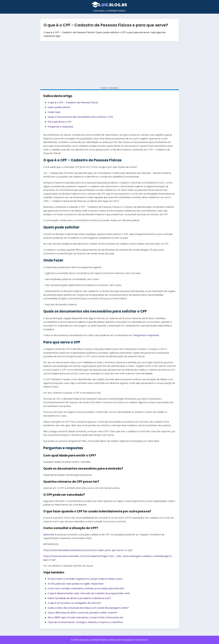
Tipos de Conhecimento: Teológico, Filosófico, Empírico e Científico (85, 622)
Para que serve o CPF (60, 122)
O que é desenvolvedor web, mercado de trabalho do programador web (89, 593)
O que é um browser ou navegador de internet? (74, 603)
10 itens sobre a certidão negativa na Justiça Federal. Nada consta (85, 579)
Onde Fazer (54, 112)
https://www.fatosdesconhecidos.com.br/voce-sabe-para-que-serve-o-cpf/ (88, 550)
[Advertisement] (109, 64)
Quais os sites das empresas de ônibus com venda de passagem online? (88, 608)
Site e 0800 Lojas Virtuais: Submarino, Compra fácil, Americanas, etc (86, 617)
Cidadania (113, 88)
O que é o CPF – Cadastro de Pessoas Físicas (73, 103)
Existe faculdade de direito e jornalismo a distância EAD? (79, 598)
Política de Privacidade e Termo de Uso (129, 640)
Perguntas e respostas (60, 127)
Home (104, 88)
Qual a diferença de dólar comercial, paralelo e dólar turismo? (83, 613)
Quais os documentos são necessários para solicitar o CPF (80, 117)
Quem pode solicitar (59, 107)
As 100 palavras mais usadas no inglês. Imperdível (75, 584)
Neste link (49, 535)
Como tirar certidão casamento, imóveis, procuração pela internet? (86, 588)
